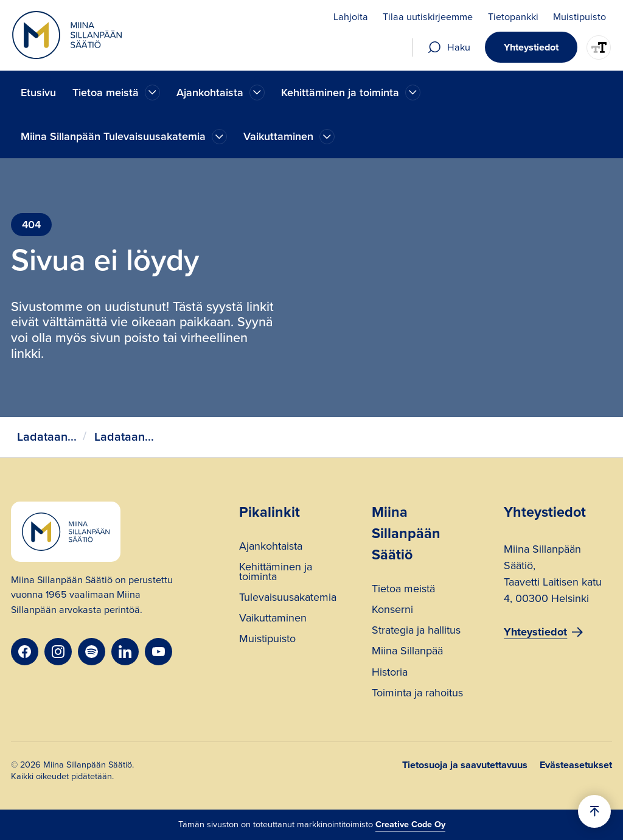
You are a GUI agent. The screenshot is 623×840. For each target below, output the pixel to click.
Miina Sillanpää (407, 652)
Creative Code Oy (410, 824)
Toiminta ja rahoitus (417, 694)
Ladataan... (47, 437)
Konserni (392, 611)
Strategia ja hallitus (416, 632)
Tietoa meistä (403, 590)
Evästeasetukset (576, 765)
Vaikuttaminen (273, 619)
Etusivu (38, 93)
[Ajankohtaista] (152, 92)
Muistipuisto (267, 640)
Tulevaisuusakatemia (288, 599)
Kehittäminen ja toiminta (276, 573)
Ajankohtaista (271, 548)
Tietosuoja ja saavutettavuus (465, 765)
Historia (390, 674)
